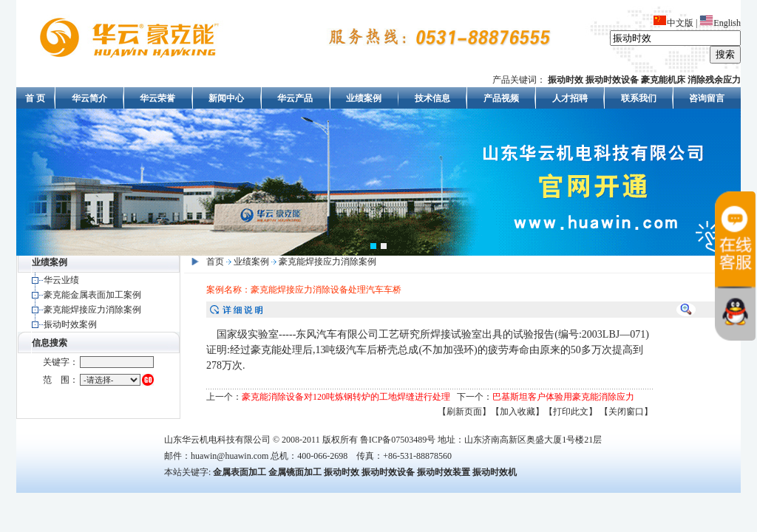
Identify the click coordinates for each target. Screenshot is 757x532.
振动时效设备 (388, 472)
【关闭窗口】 (626, 412)
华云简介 (89, 98)
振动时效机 (495, 472)
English (720, 23)
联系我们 (639, 98)
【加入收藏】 (517, 412)
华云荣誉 (157, 98)
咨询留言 (707, 98)
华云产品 (295, 98)
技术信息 (432, 98)
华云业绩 (61, 280)
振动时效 (342, 472)
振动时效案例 (70, 324)
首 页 (35, 98)
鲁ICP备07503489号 (398, 440)
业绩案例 (364, 98)
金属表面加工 (240, 472)
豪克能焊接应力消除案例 (92, 310)
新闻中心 (226, 98)
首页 (215, 262)
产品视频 (501, 98)
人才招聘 (570, 98)
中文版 (673, 23)
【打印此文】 (571, 412)
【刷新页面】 (464, 412)
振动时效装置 (444, 472)
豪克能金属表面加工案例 (92, 295)
